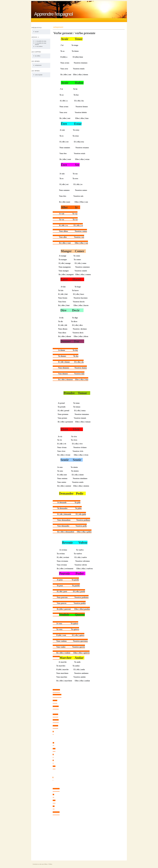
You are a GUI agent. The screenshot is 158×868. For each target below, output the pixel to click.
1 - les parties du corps (41, 41)
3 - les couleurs (39, 46)
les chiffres (38, 56)
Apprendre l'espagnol (53, 14)
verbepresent (38, 65)
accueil (37, 32)
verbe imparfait (39, 75)
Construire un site (37, 864)
